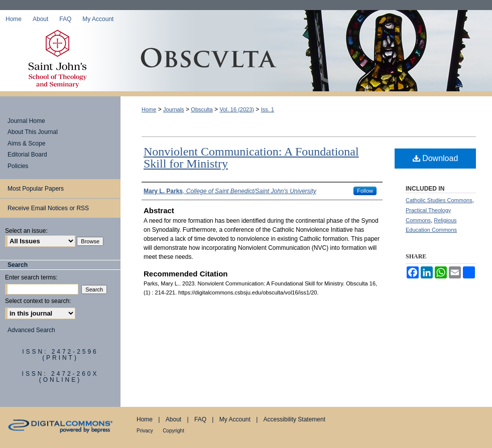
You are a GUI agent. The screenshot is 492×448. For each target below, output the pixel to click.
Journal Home (26, 121)
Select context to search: (38, 301)
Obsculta (306, 60)
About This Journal (33, 132)
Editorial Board (27, 155)
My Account (235, 419)
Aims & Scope (26, 143)
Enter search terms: (31, 277)
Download (436, 158)
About (173, 419)
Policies (18, 166)
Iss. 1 (268, 109)
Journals (174, 109)
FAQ (200, 419)
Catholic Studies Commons (439, 200)
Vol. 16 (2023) (237, 109)
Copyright (173, 431)
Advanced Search (31, 330)
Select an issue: (26, 231)
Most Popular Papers (36, 189)
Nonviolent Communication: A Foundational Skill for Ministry (251, 158)
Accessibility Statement (294, 419)
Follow (365, 191)
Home (149, 109)
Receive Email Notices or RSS (48, 208)
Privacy (145, 431)
